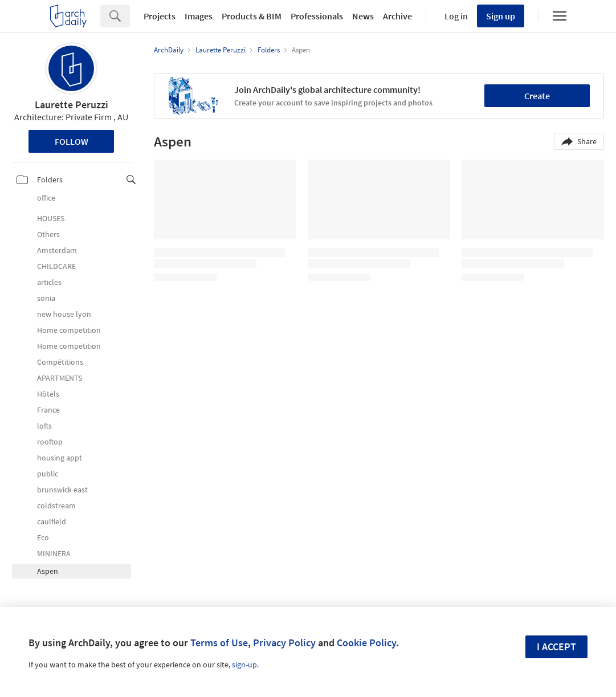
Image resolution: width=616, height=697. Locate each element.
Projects (160, 16)
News (363, 16)
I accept (556, 647)
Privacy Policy (284, 643)
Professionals (317, 16)
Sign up (501, 16)
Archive (397, 16)
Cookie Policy (366, 643)
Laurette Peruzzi (72, 105)
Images (199, 16)
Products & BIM (252, 16)
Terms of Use (219, 643)
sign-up (244, 665)
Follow (72, 141)
